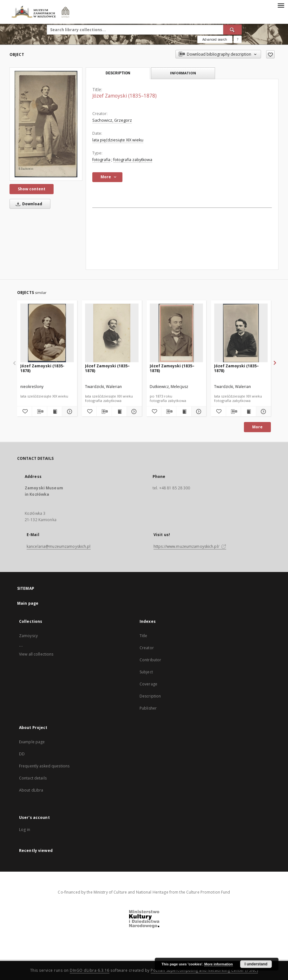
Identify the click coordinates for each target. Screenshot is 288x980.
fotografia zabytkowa (133, 160)
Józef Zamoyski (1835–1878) (107, 368)
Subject (146, 672)
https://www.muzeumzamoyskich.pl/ (190, 546)
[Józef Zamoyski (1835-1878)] (47, 333)
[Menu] (281, 5)
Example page (32, 742)
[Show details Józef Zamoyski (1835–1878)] (133, 412)
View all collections (36, 654)
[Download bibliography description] (39, 412)
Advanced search (215, 39)
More (257, 427)
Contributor (150, 660)
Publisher (148, 708)
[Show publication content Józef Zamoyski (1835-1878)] (55, 412)
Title (144, 636)
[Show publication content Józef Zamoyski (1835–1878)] (119, 412)
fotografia (101, 160)
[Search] (232, 30)
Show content (32, 189)
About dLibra (31, 790)
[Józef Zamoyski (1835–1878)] (46, 124)
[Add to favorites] (270, 54)
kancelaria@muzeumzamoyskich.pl (59, 546)
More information (219, 964)
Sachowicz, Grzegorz (112, 120)
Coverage (148, 684)
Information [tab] (183, 73)
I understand (256, 964)
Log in (25, 830)
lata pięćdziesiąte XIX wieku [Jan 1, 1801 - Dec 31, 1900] (118, 140)
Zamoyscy (28, 636)
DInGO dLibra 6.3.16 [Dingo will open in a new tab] (90, 970)
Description (150, 696)
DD (22, 754)
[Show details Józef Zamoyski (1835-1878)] (69, 412)
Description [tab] (118, 73)
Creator (147, 648)
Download (28, 204)
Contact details (33, 778)
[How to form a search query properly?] (238, 39)
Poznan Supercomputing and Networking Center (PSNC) (204, 970)
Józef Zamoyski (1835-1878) (42, 368)
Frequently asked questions (44, 766)
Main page (28, 603)
